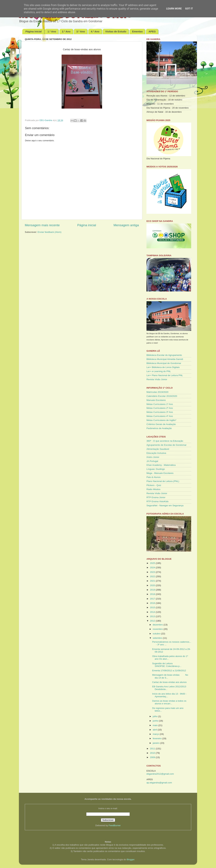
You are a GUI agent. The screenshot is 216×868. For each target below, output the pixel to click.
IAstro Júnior (153, 457)
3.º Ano (81, 31)
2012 (153, 621)
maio (156, 725)
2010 (153, 753)
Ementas (137, 31)
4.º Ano (95, 31)
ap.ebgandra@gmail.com (159, 783)
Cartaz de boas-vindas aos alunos (169, 682)
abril (155, 730)
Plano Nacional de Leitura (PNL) (163, 481)
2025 (153, 563)
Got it (189, 9)
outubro (157, 634)
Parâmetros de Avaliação (159, 428)
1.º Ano (52, 31)
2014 (153, 612)
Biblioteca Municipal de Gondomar (164, 363)
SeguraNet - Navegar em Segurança (165, 505)
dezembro (158, 625)
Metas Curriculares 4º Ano (160, 416)
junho (156, 721)
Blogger (131, 859)
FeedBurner (115, 825)
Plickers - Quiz (154, 485)
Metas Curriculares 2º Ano (160, 408)
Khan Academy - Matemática (161, 465)
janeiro (156, 743)
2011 (153, 749)
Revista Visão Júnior (157, 379)
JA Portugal (152, 461)
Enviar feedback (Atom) (50, 232)
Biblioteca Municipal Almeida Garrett (165, 359)
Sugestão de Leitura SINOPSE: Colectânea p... (167, 665)
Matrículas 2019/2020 (157, 392)
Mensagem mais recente (42, 225)
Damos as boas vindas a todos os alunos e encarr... (169, 702)
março (156, 734)
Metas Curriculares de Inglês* (161, 420)
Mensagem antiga (126, 225)
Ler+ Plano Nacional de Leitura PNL (165, 375)
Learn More (174, 9)
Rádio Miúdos (153, 489)
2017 (153, 599)
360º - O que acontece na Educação (165, 441)
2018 (153, 594)
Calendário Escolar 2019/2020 (162, 396)
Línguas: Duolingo (156, 469)
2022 (153, 576)
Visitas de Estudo (116, 31)
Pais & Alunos (153, 477)
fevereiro (157, 738)
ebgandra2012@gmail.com (160, 774)
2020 (153, 585)
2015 (153, 607)
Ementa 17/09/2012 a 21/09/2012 (169, 671)
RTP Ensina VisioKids (158, 501)
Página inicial (34, 31)
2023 (153, 572)
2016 (153, 603)
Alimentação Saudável (158, 449)
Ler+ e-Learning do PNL (159, 371)
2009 (153, 757)
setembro (158, 638)
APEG (152, 31)
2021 (153, 581)
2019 (153, 590)
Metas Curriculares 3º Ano (160, 412)
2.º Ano (66, 31)
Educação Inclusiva (156, 453)
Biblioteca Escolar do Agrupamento (164, 355)
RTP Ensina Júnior (156, 497)
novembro (158, 629)
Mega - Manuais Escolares (160, 473)
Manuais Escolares (156, 400)
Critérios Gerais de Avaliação (161, 424)
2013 (153, 616)
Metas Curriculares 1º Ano (160, 404)
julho (155, 716)
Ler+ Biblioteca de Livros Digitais (163, 367)
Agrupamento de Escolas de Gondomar (166, 445)
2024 (153, 568)
